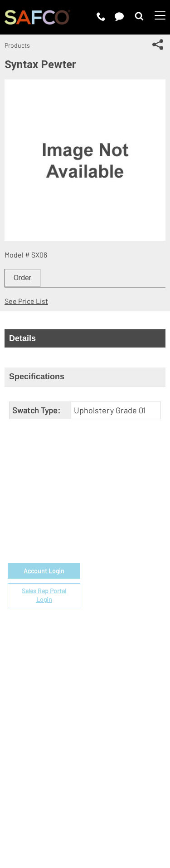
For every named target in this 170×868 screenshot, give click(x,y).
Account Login (44, 571)
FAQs (93, 627)
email (52, 518)
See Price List (26, 301)
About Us (100, 671)
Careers (98, 681)
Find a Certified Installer (124, 596)
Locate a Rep (106, 606)
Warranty (100, 617)
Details (22, 338)
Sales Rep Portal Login (44, 595)
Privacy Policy (108, 810)
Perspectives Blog (114, 702)
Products (17, 45)
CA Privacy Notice (70, 821)
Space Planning (109, 585)
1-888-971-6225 (44, 528)
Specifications (37, 377)
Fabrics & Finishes (114, 554)
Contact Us (103, 692)
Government (105, 533)
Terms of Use (58, 810)
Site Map (119, 821)
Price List (100, 543)
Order (22, 278)
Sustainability (107, 712)
